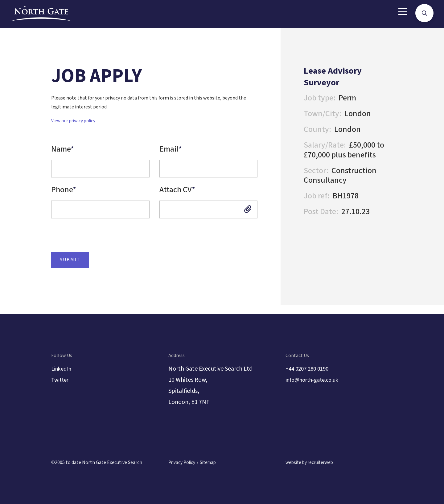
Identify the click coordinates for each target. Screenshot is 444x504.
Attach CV (177, 194)
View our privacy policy (75, 121)
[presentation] (91, 243)
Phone (64, 194)
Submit (67, 268)
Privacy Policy (183, 463)
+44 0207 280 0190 (310, 369)
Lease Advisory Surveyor (336, 76)
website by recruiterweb (311, 463)
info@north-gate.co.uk (315, 380)
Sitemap (211, 463)
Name (63, 149)
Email (171, 149)
